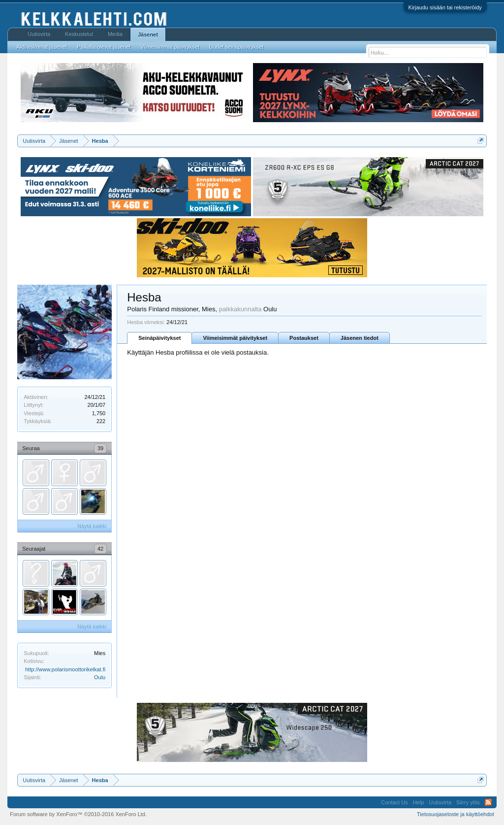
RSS (488, 802)
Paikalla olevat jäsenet (104, 47)
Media (115, 34)
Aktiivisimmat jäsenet (42, 47)
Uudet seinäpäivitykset (236, 47)
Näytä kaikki (92, 526)
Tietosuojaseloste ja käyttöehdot (456, 814)
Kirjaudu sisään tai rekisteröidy (445, 7)
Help (419, 802)
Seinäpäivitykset (159, 338)
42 (100, 549)
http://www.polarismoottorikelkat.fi (65, 669)
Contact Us (394, 802)
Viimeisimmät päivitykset (235, 338)
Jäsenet (148, 34)
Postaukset (304, 338)
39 (100, 448)
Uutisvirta (39, 34)
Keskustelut (79, 34)
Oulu (100, 677)
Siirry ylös (468, 802)
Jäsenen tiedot (360, 338)
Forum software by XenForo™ (78, 814)
